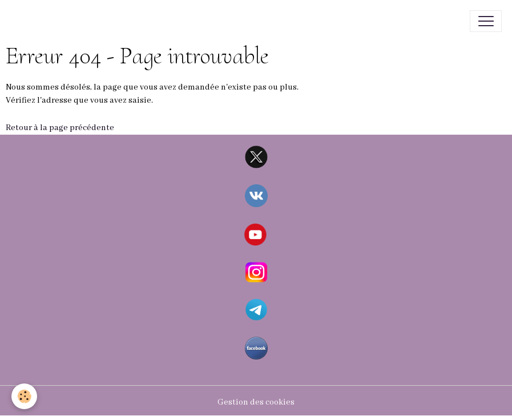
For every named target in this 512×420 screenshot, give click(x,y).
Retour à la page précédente (60, 128)
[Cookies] (24, 396)
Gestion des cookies (256, 402)
